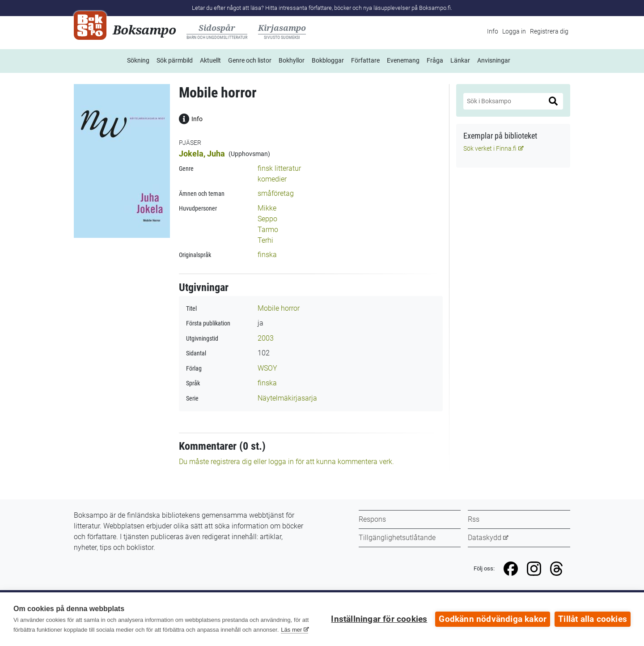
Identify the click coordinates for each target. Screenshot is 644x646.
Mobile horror (279, 308)
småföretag (276, 193)
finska (267, 255)
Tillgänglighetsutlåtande (397, 538)
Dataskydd (485, 538)
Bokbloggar (328, 60)
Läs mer (291, 630)
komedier (272, 179)
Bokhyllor (292, 60)
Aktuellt (210, 60)
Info (493, 31)
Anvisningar (494, 60)
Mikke (267, 208)
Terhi (265, 240)
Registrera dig (549, 31)
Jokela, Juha (202, 154)
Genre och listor (250, 60)
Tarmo (268, 230)
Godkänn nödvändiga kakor (493, 619)
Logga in (514, 31)
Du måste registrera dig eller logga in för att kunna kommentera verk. (286, 462)
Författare (365, 60)
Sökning (138, 60)
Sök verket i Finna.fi (490, 148)
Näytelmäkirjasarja (287, 398)
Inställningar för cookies (379, 619)
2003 (266, 338)
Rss (474, 519)
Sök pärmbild (175, 60)
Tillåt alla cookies (593, 619)
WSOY (267, 368)
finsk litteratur (279, 168)
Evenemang (403, 60)
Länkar (460, 60)
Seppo (267, 219)
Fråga (435, 60)
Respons (372, 519)
